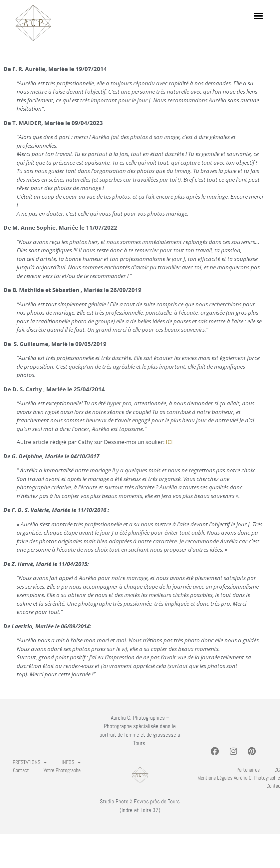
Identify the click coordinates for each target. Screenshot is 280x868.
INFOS (71, 762)
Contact (21, 770)
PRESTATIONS (30, 762)
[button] (258, 16)
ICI (169, 442)
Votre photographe (62, 770)
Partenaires (248, 770)
